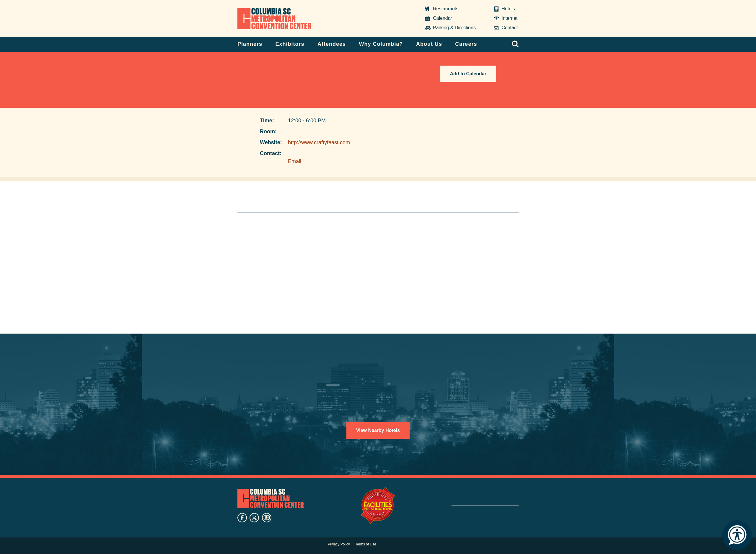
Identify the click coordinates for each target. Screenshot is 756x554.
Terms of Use (366, 544)
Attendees (332, 44)
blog (267, 518)
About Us (429, 44)
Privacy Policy (339, 544)
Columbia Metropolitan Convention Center (274, 19)
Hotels (508, 9)
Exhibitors (290, 44)
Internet (509, 18)
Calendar (443, 18)
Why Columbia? (381, 44)
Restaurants (446, 9)
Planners (250, 44)
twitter (254, 518)
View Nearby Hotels (378, 430)
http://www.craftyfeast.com (319, 142)
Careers (466, 44)
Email (295, 161)
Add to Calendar (468, 74)
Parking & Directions (454, 28)
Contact (510, 28)
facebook (242, 518)
